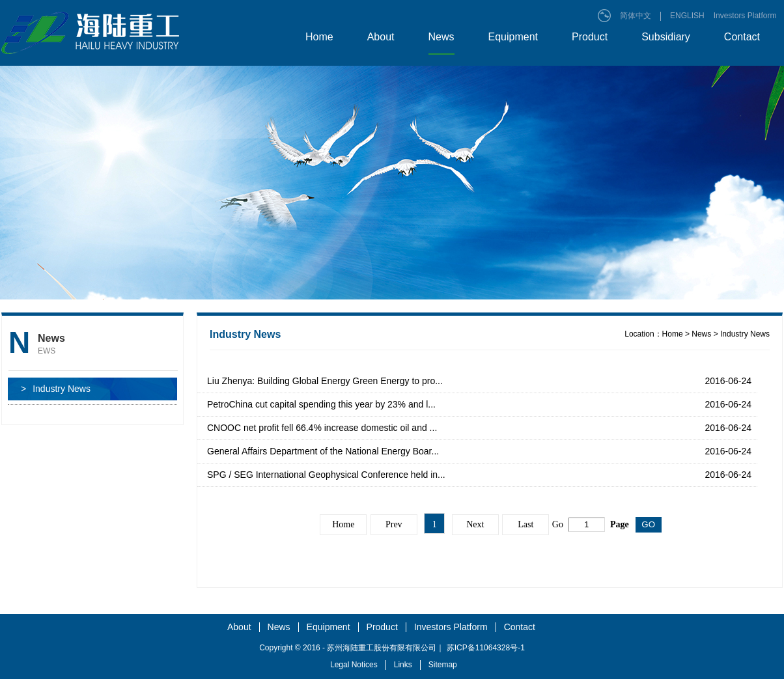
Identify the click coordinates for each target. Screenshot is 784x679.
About (381, 37)
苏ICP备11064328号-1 (486, 648)
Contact (742, 37)
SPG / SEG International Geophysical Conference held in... (326, 475)
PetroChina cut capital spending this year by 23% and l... (321, 404)
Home (319, 37)
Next (475, 524)
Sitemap (443, 665)
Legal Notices (354, 665)
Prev (394, 524)
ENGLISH (687, 16)
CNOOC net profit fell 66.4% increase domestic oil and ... (322, 428)
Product (590, 37)
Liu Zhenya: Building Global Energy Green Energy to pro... (325, 381)
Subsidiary (666, 37)
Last (525, 524)
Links (403, 665)
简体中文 (636, 16)
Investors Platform (745, 16)
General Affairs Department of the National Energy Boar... (323, 451)
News (441, 37)
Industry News (56, 389)
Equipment (513, 37)
